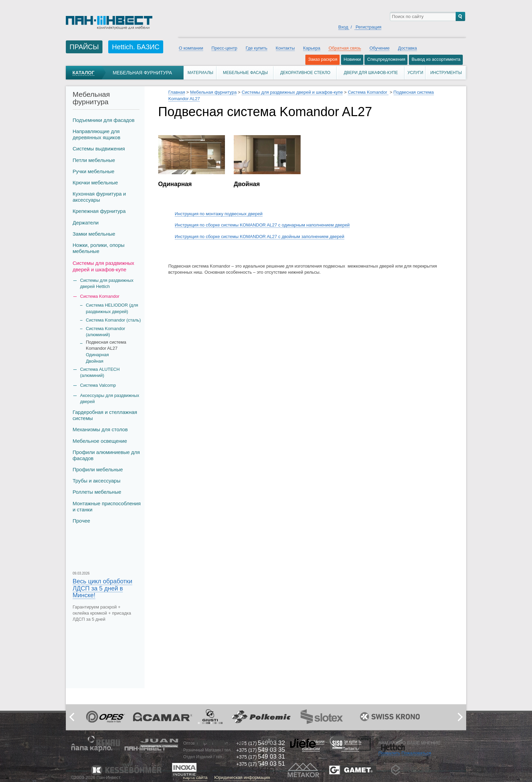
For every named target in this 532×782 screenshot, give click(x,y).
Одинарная (97, 355)
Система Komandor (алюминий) (106, 332)
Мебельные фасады (245, 73)
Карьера (312, 48)
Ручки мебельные (93, 171)
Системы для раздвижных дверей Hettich (107, 283)
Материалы (201, 73)
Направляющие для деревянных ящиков (97, 134)
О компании (191, 48)
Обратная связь (345, 48)
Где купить (256, 48)
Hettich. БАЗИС (136, 47)
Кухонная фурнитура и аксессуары (99, 197)
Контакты (285, 48)
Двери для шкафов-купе (371, 73)
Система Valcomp (98, 385)
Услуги (415, 73)
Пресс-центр (224, 48)
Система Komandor (368, 92)
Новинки (352, 59)
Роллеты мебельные (97, 492)
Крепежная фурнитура (99, 211)
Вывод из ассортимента (436, 59)
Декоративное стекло (305, 73)
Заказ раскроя (323, 59)
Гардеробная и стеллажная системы (105, 415)
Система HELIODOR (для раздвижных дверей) (112, 308)
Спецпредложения (386, 59)
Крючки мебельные (95, 183)
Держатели (86, 223)
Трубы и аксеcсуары (97, 481)
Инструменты (446, 73)
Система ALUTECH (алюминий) (100, 372)
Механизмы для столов (100, 429)
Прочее (81, 521)
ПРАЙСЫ (84, 47)
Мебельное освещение (100, 441)
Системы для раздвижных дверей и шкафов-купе (103, 266)
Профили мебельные (98, 469)
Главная (177, 92)
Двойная (95, 361)
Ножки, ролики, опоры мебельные (99, 248)
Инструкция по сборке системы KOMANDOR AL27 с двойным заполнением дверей (260, 237)
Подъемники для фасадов (103, 120)
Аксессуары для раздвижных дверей (110, 398)
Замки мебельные (94, 234)
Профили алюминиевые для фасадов (106, 455)
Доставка (407, 48)
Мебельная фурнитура (142, 73)
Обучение (379, 48)
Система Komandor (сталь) (113, 320)
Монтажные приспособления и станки (107, 506)
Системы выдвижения (99, 149)
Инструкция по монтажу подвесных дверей (219, 214)
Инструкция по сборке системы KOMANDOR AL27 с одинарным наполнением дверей (262, 225)
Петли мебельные (94, 160)
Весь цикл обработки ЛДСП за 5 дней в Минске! (102, 588)
